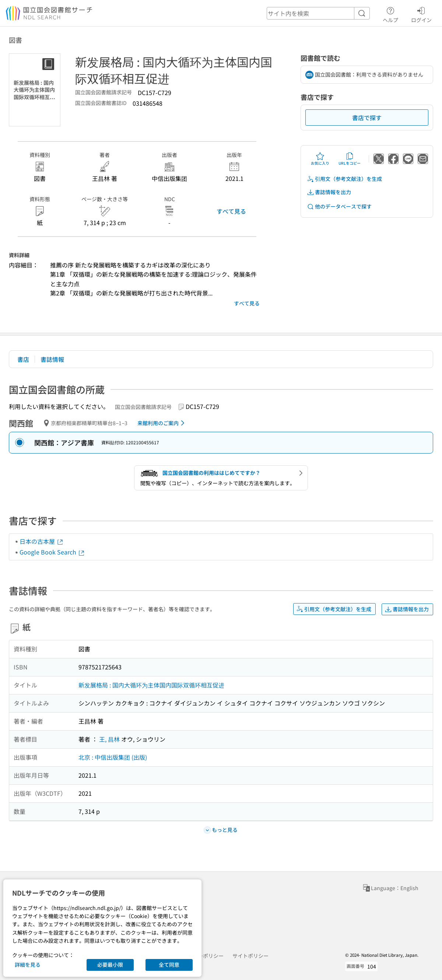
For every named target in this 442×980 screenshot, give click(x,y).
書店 (23, 359)
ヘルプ (390, 14)
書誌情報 (52, 359)
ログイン (421, 14)
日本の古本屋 (42, 541)
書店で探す (367, 118)
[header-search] (318, 13)
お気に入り (320, 159)
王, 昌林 (109, 739)
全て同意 (169, 965)
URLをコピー (350, 159)
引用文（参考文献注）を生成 (344, 179)
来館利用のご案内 (162, 423)
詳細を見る (28, 965)
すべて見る (231, 211)
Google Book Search (52, 552)
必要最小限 (110, 965)
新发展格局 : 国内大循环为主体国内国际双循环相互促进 (151, 685)
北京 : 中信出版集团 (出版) (113, 757)
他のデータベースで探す (339, 206)
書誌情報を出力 (329, 192)
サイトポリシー (250, 956)
